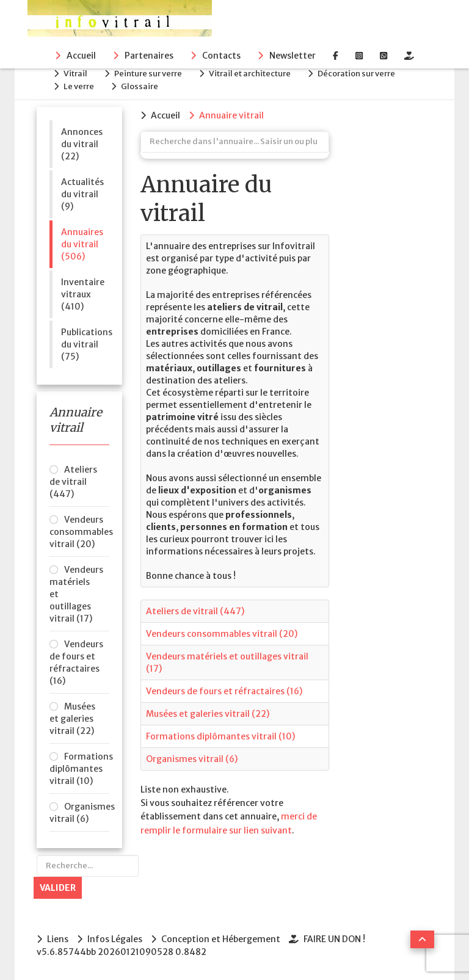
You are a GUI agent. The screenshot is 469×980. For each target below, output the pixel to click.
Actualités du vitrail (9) (82, 194)
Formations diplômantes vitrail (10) (79, 769)
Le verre (79, 86)
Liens (58, 939)
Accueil (81, 56)
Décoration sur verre (356, 74)
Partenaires (149, 56)
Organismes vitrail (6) (79, 813)
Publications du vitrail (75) (85, 344)
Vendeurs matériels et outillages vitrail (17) (76, 594)
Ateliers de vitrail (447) (73, 482)
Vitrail (75, 74)
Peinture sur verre (148, 74)
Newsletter (293, 56)
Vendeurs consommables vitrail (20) (79, 532)
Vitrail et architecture (250, 74)
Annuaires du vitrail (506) (82, 244)
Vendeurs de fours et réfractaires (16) (76, 662)
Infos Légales (115, 939)
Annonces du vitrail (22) (82, 144)
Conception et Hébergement (221, 939)
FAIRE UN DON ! (334, 939)
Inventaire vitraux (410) (83, 294)
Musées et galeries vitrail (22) (72, 719)
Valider (58, 888)
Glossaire (140, 86)
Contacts (221, 56)
